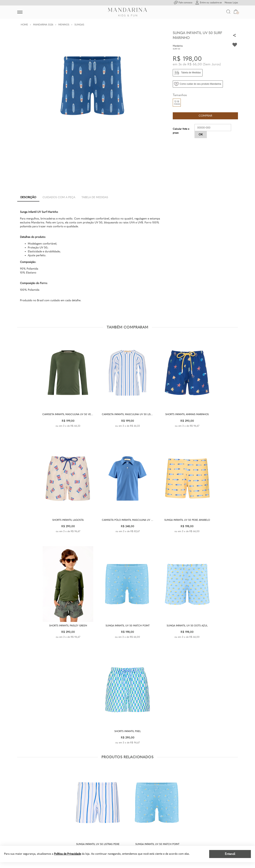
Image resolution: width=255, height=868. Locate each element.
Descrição (28, 197)
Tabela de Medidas (95, 197)
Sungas (79, 25)
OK (201, 134)
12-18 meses (177, 103)
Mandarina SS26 (43, 25)
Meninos (64, 25)
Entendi (230, 854)
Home (24, 25)
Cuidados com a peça (59, 197)
